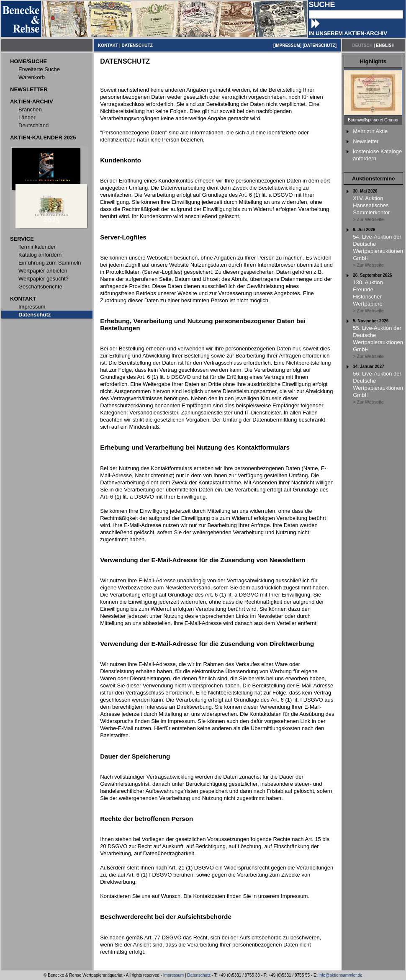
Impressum (173, 975)
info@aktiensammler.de (340, 975)
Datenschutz (199, 975)
